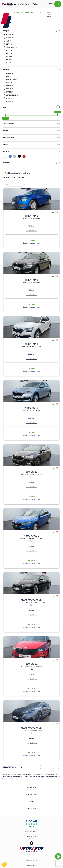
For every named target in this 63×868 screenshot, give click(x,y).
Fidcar (32, 839)
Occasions (25, 12)
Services (41, 12)
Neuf (33, 12)
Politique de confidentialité (32, 855)
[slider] (5, 115)
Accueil (17, 12)
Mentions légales (31, 865)
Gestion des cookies (31, 860)
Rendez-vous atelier (49, 14)
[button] (4, 864)
